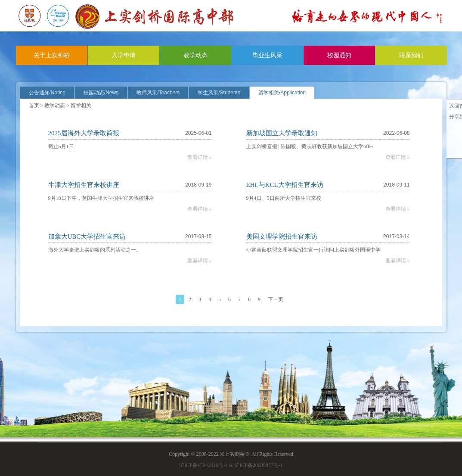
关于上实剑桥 (52, 55)
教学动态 (195, 55)
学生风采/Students (219, 93)
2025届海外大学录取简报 (84, 133)
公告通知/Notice (47, 93)
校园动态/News (101, 93)
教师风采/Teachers (158, 93)
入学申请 (124, 55)
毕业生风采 (267, 55)
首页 (34, 106)
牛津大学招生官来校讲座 (84, 185)
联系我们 (411, 55)
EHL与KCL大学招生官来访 (285, 185)
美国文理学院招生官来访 (282, 236)
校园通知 (339, 55)
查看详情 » (200, 157)
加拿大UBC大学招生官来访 (87, 236)
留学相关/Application (282, 93)
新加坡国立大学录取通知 (282, 133)
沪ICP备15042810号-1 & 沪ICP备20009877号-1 (231, 465)
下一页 (276, 299)
